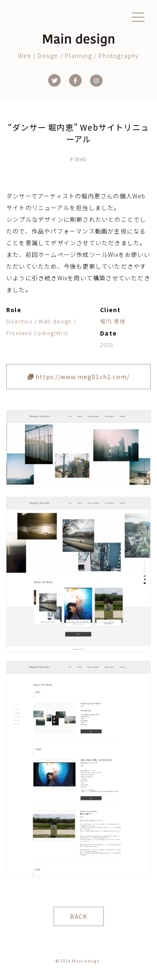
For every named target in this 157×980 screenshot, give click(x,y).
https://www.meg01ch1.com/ (78, 377)
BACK (79, 916)
